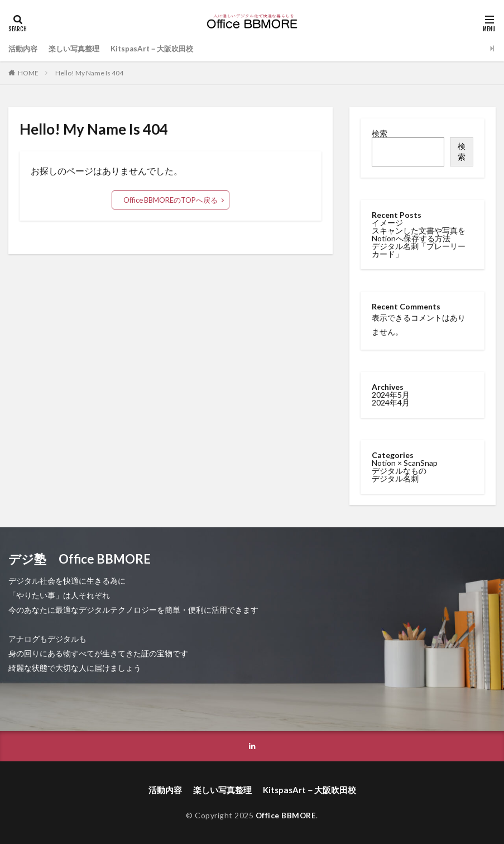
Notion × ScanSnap (405, 462)
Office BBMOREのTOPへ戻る (171, 200)
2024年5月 (391, 394)
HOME (28, 73)
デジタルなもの (399, 469)
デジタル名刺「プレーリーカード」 (419, 250)
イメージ (387, 223)
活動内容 (24, 48)
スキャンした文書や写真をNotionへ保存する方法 (419, 234)
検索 (380, 133)
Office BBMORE (286, 815)
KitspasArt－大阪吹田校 (161, 48)
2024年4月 (391, 401)
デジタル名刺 (395, 477)
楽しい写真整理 (78, 48)
